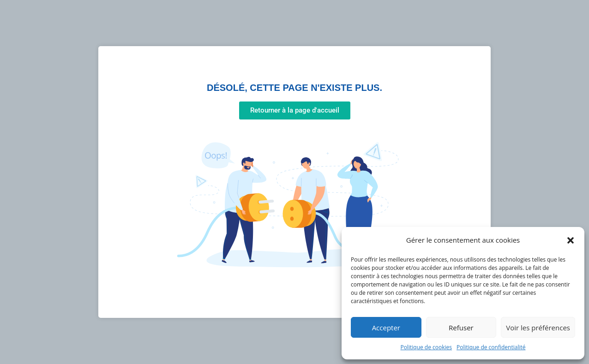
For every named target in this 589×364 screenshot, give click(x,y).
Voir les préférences (538, 328)
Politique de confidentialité (491, 347)
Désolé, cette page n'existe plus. (294, 88)
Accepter (386, 328)
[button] (571, 240)
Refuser (461, 328)
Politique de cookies (427, 347)
